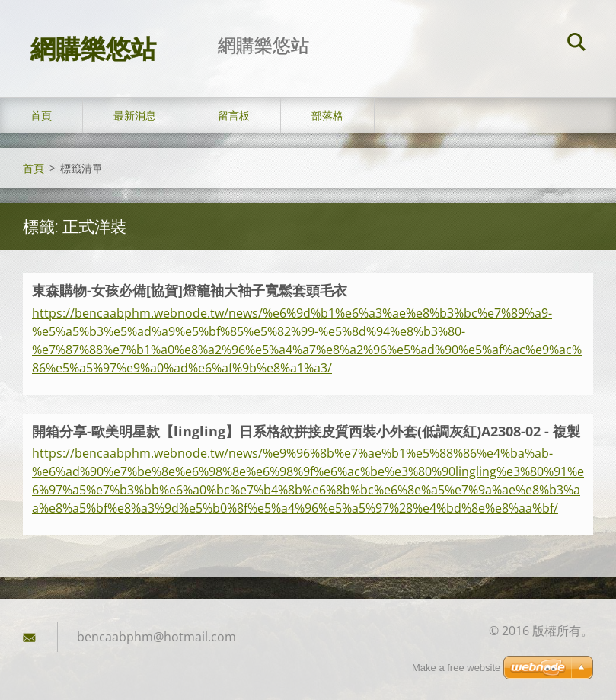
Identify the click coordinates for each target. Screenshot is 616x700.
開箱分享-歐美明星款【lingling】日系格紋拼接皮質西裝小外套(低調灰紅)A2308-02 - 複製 (306, 431)
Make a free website (456, 668)
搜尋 (576, 44)
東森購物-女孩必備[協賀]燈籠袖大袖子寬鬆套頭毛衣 (190, 290)
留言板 (234, 115)
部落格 (327, 115)
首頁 (41, 115)
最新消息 (135, 115)
